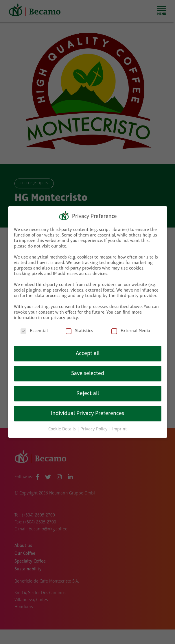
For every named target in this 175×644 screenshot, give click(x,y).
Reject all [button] (88, 390)
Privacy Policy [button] (95, 425)
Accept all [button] (88, 350)
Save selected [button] (88, 370)
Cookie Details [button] (63, 425)
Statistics (79, 327)
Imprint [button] (120, 425)
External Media (131, 327)
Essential (34, 327)
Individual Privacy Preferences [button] (87, 410)
